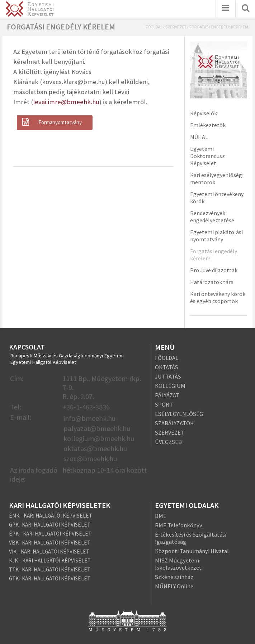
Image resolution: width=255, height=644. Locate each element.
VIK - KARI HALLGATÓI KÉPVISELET (49, 552)
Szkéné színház (174, 577)
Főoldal (154, 27)
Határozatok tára (212, 282)
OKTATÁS (167, 367)
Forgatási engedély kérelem (214, 255)
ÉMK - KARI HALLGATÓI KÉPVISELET (51, 516)
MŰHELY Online (174, 586)
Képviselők (204, 113)
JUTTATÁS (168, 376)
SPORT (164, 404)
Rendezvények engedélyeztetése (212, 217)
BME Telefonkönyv (179, 525)
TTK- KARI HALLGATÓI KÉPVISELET (50, 569)
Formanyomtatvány (51, 122)
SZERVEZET (170, 432)
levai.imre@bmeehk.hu (66, 102)
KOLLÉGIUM (170, 386)
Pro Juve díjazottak (214, 270)
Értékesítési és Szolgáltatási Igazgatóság (191, 538)
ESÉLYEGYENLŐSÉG (179, 414)
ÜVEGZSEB (168, 442)
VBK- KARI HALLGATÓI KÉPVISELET (50, 543)
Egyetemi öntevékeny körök (217, 198)
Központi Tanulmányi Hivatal (192, 551)
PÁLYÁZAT (167, 395)
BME (161, 516)
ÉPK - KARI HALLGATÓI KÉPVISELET (50, 534)
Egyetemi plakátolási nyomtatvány (216, 236)
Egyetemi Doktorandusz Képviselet (207, 156)
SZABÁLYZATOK (174, 423)
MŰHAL (199, 137)
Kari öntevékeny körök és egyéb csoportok (218, 297)
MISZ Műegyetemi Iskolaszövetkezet (178, 564)
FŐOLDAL (167, 358)
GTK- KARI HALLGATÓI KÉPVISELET (50, 578)
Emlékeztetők (208, 125)
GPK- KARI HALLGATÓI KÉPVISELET (50, 525)
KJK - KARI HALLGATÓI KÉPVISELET (50, 560)
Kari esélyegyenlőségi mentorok (217, 179)
